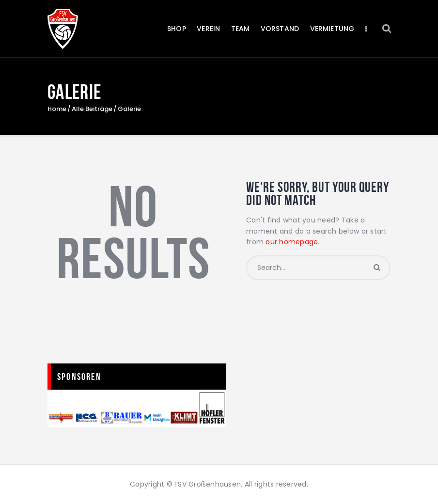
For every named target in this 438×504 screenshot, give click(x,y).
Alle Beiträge (92, 109)
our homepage (292, 242)
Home (57, 109)
